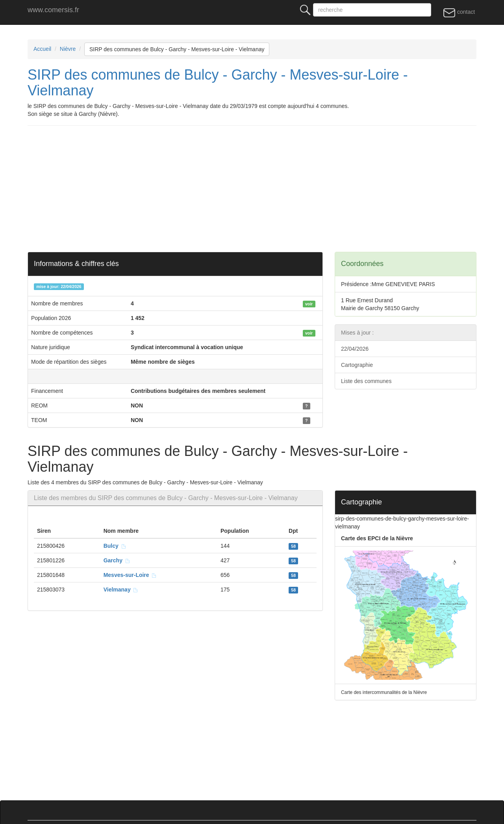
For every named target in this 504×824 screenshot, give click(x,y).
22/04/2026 (355, 349)
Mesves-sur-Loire (130, 575)
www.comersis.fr (53, 10)
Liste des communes (366, 381)
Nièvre (68, 49)
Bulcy (115, 546)
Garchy (117, 560)
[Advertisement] (264, 189)
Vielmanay (121, 590)
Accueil (42, 49)
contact (459, 12)
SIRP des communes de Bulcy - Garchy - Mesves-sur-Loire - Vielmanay (177, 49)
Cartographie (357, 365)
